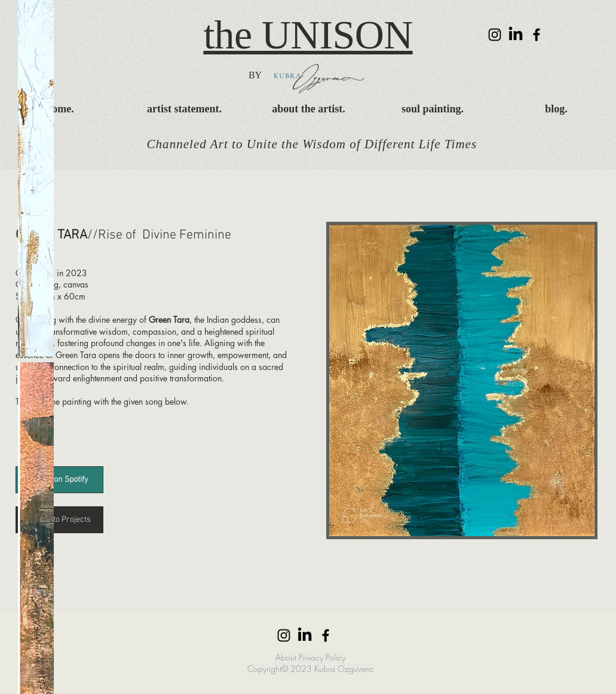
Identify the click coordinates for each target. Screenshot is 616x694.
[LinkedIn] (516, 35)
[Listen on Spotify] (59, 480)
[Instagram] (495, 35)
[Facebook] (537, 35)
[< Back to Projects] (59, 520)
